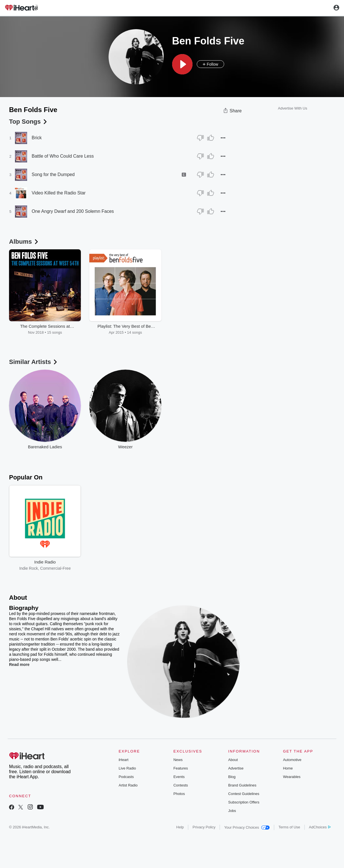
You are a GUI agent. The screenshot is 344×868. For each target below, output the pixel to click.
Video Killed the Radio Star (59, 193)
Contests (180, 785)
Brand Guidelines (242, 785)
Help (180, 827)
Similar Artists (34, 362)
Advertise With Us (292, 108)
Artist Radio (128, 785)
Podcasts (126, 777)
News (178, 760)
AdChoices (320, 827)
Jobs (232, 811)
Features (180, 768)
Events (179, 777)
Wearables (292, 777)
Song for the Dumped (53, 174)
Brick (37, 138)
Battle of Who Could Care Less (63, 156)
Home (288, 768)
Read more (19, 665)
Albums (24, 242)
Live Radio (127, 768)
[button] (182, 64)
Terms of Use (289, 827)
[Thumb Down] (200, 138)
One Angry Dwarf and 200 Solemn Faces (73, 211)
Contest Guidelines (244, 794)
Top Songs (29, 122)
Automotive (292, 760)
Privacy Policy (204, 827)
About (233, 760)
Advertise (236, 768)
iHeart (124, 760)
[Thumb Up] (211, 138)
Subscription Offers (244, 802)
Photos (179, 794)
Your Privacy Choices (247, 827)
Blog (232, 777)
